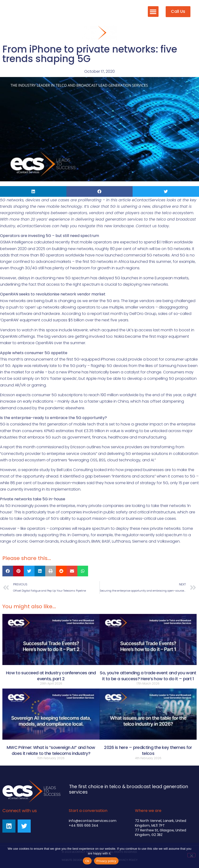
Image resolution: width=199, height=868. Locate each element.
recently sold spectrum (161, 535)
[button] (153, 12)
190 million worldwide (119, 395)
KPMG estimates (59, 431)
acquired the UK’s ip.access (127, 330)
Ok (87, 861)
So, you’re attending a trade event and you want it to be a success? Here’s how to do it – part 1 (148, 676)
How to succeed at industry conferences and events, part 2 (51, 676)
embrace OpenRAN (35, 343)
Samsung (168, 366)
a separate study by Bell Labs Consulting (55, 470)
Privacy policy (106, 861)
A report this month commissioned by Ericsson (43, 447)
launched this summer (151, 262)
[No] (191, 855)
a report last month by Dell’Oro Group (122, 314)
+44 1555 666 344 (84, 825)
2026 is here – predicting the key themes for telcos (148, 750)
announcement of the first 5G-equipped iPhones (70, 359)
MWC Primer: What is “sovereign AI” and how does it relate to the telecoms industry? (51, 750)
